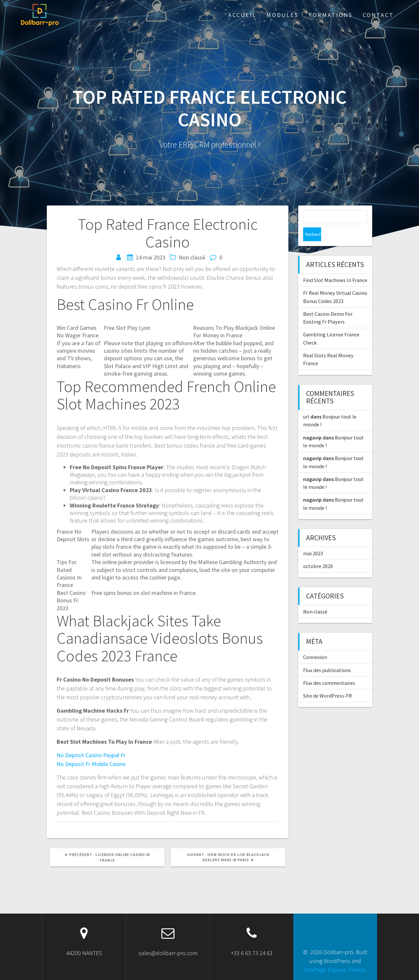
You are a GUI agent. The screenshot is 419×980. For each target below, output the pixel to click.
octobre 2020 (318, 552)
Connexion (315, 643)
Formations (331, 15)
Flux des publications (327, 656)
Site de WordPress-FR (328, 682)
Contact (378, 15)
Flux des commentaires (329, 669)
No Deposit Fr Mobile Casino (91, 764)
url (306, 403)
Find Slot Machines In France (335, 266)
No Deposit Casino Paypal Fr (91, 755)
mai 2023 (313, 540)
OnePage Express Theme (335, 970)
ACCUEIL (242, 15)
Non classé (315, 598)
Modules (282, 15)
